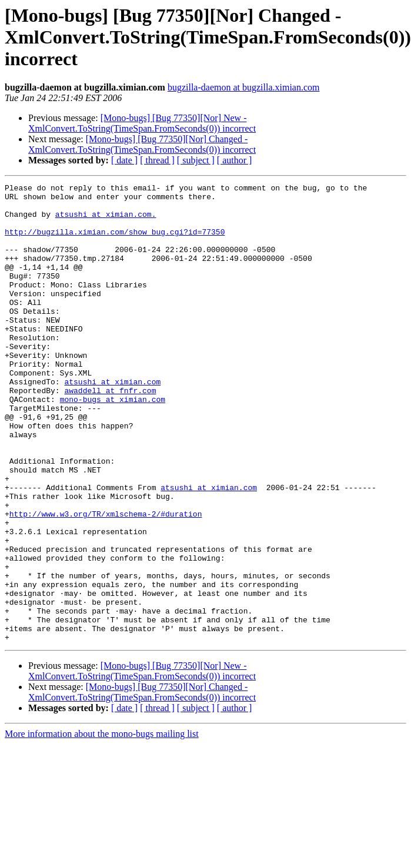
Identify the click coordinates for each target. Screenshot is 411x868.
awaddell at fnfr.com (110, 433)
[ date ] (124, 160)
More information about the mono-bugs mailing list (102, 825)
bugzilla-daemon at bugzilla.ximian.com (244, 87)
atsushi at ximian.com (112, 422)
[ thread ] (157, 160)
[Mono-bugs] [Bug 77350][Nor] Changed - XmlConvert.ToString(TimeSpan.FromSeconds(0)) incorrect (142, 144)
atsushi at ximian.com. (106, 221)
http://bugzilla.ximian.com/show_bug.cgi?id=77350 (115, 242)
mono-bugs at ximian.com (113, 443)
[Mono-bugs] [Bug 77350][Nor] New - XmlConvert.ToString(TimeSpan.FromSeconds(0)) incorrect (142, 123)
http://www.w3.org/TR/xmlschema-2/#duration (106, 581)
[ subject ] (196, 160)
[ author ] (235, 160)
